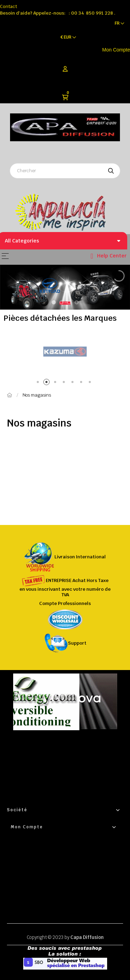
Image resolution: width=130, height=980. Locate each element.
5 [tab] (74, 383)
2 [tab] (48, 383)
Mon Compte (116, 50)
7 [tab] (91, 383)
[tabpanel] (65, 352)
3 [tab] (56, 383)
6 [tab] (82, 383)
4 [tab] (65, 383)
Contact (8, 6)
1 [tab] (39, 383)
